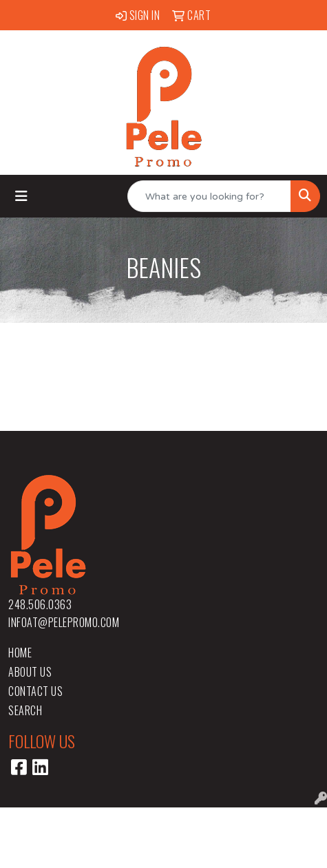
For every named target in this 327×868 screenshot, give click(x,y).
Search (25, 710)
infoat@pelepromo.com (64, 622)
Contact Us (35, 691)
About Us (30, 672)
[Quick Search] (209, 196)
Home (20, 653)
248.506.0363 (40, 604)
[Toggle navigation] (21, 197)
